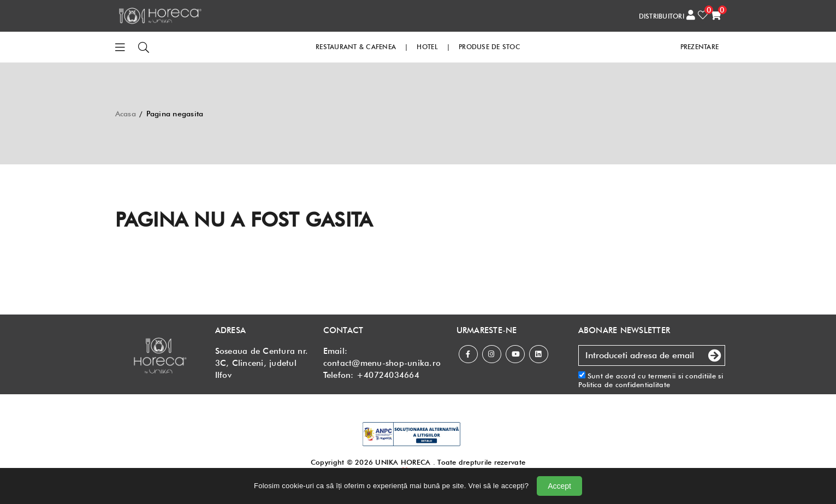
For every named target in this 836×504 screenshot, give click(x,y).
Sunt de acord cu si (651, 380)
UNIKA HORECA (403, 462)
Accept (559, 486)
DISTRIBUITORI (662, 16)
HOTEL (427, 47)
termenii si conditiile (682, 376)
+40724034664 (388, 375)
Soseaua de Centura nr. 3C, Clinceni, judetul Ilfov (262, 363)
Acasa (126, 114)
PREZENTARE (700, 47)
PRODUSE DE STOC (490, 47)
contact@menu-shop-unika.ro (382, 363)
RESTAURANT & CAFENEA (356, 47)
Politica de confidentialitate (624, 384)
